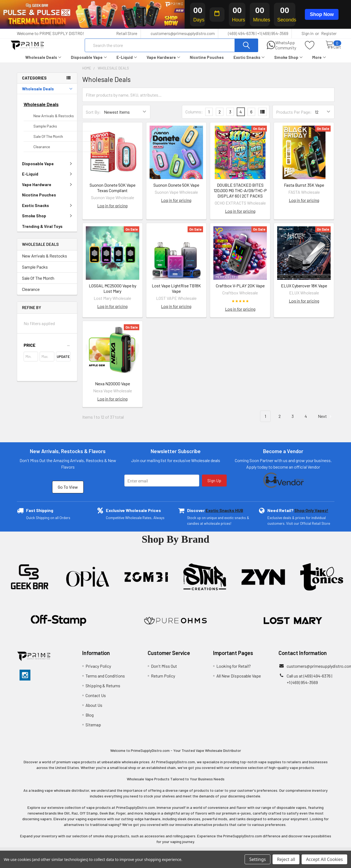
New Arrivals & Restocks (54, 121)
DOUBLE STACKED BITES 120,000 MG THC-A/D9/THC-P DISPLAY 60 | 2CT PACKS (240, 195)
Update (63, 361)
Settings (257, 859)
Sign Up (214, 485)
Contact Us (96, 700)
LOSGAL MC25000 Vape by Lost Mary (113, 293)
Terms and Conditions (105, 681)
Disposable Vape (89, 62)
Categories (34, 83)
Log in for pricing (112, 210)
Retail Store (127, 33)
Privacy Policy (98, 671)
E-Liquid (127, 62)
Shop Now (322, 14)
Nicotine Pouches (207, 62)
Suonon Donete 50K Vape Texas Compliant (113, 193)
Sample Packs (45, 131)
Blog (90, 720)
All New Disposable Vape (239, 681)
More (319, 62)
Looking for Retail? (234, 671)
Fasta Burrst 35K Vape (304, 190)
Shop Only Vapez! (311, 515)
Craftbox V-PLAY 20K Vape (240, 290)
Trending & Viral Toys (42, 231)
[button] (47, 350)
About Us (94, 710)
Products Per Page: (294, 117)
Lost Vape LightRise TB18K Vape (176, 293)
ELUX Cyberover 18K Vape (304, 290)
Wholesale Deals (43, 62)
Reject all (286, 859)
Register (329, 33)
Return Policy (163, 681)
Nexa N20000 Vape (113, 388)
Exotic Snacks (249, 62)
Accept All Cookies (324, 859)
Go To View (68, 492)
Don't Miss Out (164, 671)
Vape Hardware (163, 62)
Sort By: (93, 117)
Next (325, 421)
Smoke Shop (288, 62)
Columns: (194, 117)
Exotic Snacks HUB (224, 515)
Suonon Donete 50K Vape (176, 190)
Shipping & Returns (103, 690)
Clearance (42, 152)
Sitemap (93, 729)
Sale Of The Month (48, 141)
